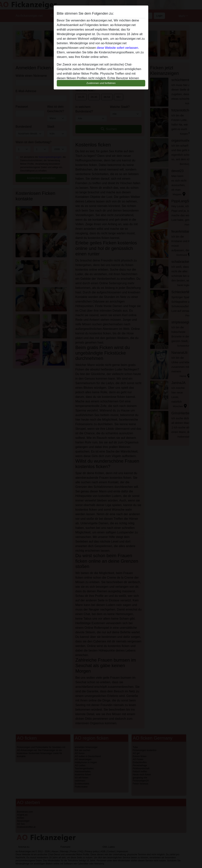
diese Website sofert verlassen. (118, 48)
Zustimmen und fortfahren (101, 83)
